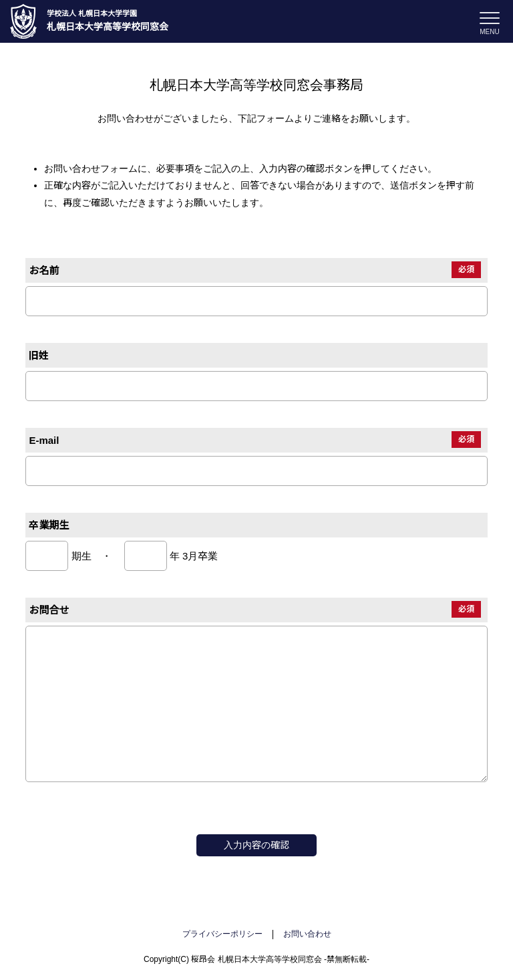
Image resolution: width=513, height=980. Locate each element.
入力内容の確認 (256, 845)
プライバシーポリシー (222, 934)
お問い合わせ (307, 934)
